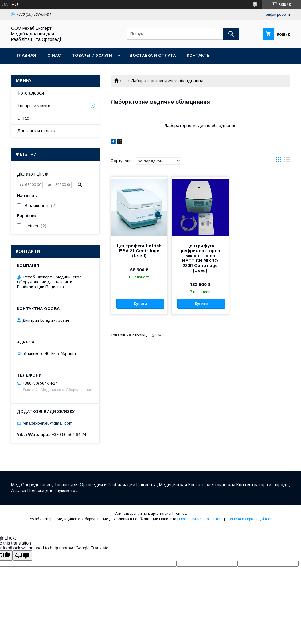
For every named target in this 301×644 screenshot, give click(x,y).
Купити (140, 304)
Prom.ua (180, 514)
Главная (26, 55)
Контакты (199, 55)
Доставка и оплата (152, 55)
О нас (54, 55)
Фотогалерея (31, 93)
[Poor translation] (22, 555)
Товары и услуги (92, 55)
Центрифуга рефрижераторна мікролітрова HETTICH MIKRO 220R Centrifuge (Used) (200, 258)
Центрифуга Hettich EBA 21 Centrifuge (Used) (139, 251)
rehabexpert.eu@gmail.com (48, 423)
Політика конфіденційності (249, 519)
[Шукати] (231, 34)
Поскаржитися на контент (201, 519)
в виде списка (287, 161)
